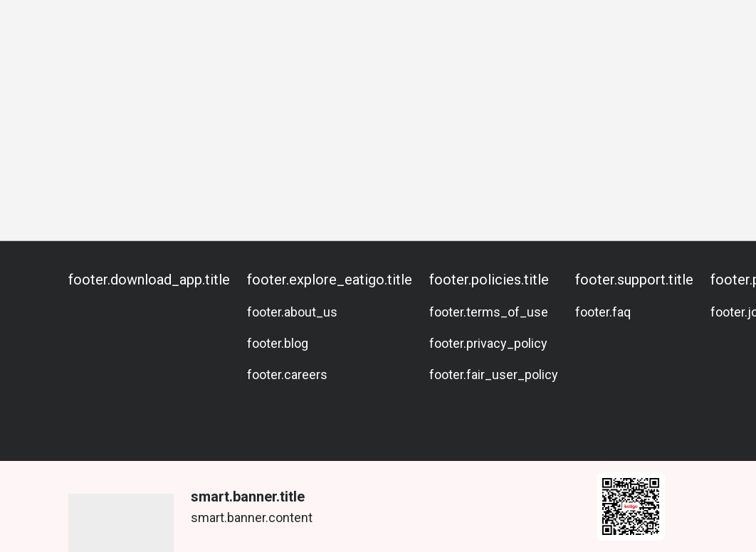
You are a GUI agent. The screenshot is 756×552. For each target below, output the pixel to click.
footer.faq (603, 312)
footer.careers (287, 375)
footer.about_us (292, 312)
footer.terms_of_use (489, 312)
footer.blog (278, 343)
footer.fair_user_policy (494, 375)
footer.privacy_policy (488, 343)
